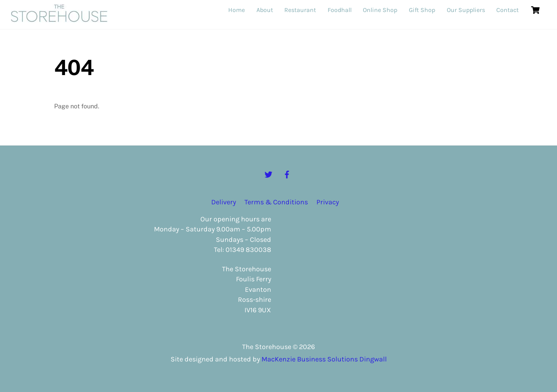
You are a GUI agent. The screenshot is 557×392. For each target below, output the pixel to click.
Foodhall (340, 10)
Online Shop (380, 10)
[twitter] (268, 174)
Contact (507, 10)
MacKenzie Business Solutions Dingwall (324, 359)
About (265, 10)
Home (237, 10)
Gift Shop (422, 10)
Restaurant (300, 10)
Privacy (328, 202)
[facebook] (287, 174)
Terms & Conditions (276, 202)
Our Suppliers (466, 10)
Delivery (224, 202)
